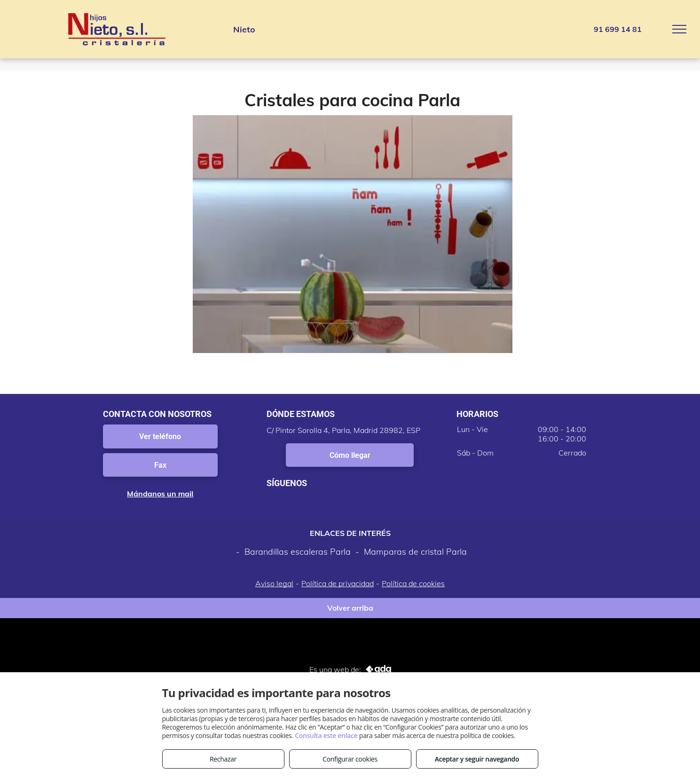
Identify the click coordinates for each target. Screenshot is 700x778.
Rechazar (223, 759)
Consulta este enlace (326, 735)
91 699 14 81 (618, 29)
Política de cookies (413, 583)
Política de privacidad (338, 583)
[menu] (679, 29)
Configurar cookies (350, 759)
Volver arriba (350, 608)
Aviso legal (274, 583)
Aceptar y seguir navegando (477, 759)
